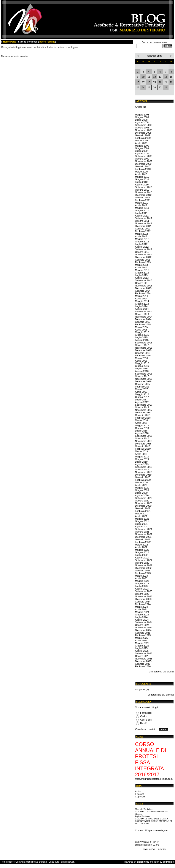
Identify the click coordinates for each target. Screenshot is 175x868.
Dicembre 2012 (143, 257)
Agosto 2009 (142, 153)
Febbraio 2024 (143, 604)
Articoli (139, 107)
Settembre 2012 (144, 249)
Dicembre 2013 (143, 288)
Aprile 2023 (141, 578)
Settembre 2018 (144, 436)
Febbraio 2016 (143, 356)
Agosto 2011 (142, 216)
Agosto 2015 (142, 340)
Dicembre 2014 (143, 319)
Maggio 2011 (142, 208)
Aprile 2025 (141, 640)
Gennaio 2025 (143, 633)
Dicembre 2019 (143, 475)
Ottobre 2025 (142, 656)
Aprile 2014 (141, 299)
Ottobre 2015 (142, 345)
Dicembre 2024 (143, 630)
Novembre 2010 (144, 192)
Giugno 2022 (142, 552)
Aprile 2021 (141, 516)
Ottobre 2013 (142, 283)
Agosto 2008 (142, 122)
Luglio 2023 (141, 586)
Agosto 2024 (142, 620)
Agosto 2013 (142, 278)
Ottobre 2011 (142, 221)
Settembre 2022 (144, 560)
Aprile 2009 (141, 143)
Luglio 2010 (141, 182)
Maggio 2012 (142, 239)
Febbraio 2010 (143, 169)
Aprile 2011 (141, 205)
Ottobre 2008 (142, 128)
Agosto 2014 (142, 309)
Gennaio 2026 (143, 664)
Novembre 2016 (144, 379)
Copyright (140, 797)
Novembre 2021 (144, 534)
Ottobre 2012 (142, 252)
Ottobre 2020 (142, 501)
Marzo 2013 (141, 265)
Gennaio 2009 (143, 135)
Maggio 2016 (142, 363)
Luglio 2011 (141, 213)
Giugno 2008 (142, 117)
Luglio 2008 (141, 120)
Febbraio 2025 (143, 635)
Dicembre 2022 (143, 568)
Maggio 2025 (142, 643)
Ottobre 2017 (142, 407)
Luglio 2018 (141, 431)
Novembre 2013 (144, 286)
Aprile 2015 (141, 330)
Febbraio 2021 (143, 511)
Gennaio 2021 (143, 508)
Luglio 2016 (141, 368)
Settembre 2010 (144, 187)
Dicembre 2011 (143, 226)
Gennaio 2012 (143, 229)
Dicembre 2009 (143, 164)
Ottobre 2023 (142, 594)
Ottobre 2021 (142, 532)
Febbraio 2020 (143, 480)
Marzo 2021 (141, 514)
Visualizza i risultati (145, 729)
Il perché (140, 794)
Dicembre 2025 (143, 661)
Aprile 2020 (141, 485)
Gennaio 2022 (143, 539)
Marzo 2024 (141, 607)
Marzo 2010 (141, 172)
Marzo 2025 (141, 638)
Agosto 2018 (142, 433)
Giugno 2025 (142, 646)
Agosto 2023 (142, 589)
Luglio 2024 (141, 617)
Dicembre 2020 (143, 506)
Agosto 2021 (142, 526)
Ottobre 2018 (142, 438)
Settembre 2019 (144, 467)
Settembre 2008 (144, 125)
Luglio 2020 (141, 493)
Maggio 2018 (142, 425)
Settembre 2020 (144, 498)
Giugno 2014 (142, 304)
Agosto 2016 (142, 371)
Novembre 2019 (144, 472)
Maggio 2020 (142, 488)
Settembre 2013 (144, 280)
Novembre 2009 (144, 161)
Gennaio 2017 (143, 384)
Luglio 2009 (141, 151)
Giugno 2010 (142, 179)
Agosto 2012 (142, 247)
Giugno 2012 (142, 242)
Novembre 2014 (144, 317)
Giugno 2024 (142, 615)
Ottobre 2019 (142, 470)
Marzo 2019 (141, 451)
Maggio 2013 (142, 270)
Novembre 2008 (144, 130)
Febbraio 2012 (143, 231)
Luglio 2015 (141, 337)
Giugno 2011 (142, 210)
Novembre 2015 (144, 348)
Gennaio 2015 (143, 322)
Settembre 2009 (144, 156)
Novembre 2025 (144, 659)
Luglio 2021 (141, 524)
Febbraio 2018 (143, 418)
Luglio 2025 (141, 648)
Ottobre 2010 (142, 190)
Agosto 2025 (142, 651)
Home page (7, 862)
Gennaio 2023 (143, 571)
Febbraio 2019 (143, 449)
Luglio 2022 (141, 555)
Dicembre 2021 (143, 537)
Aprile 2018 (141, 423)
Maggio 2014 (142, 301)
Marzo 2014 (141, 296)
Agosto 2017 (142, 402)
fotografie (140, 689)
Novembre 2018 (144, 441)
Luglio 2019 (141, 462)
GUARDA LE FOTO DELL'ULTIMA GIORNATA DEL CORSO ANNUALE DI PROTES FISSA (154, 821)
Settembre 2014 (144, 311)
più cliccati (168, 672)
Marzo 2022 (141, 545)
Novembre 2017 (144, 410)
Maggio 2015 (142, 332)
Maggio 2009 (142, 146)
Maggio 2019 (142, 457)
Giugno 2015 (142, 335)
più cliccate (168, 695)
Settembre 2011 (144, 218)
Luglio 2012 (141, 244)
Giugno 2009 (142, 148)
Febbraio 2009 (143, 138)
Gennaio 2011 (143, 198)
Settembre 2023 (144, 591)
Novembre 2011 (144, 223)
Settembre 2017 (144, 405)
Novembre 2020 (144, 503)
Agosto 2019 (142, 464)
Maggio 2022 (142, 550)
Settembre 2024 (144, 622)
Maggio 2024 (142, 612)
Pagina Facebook (142, 816)
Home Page (10, 42)
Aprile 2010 (141, 174)
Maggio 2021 (142, 519)
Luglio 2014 (141, 306)
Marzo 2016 (141, 358)
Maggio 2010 (142, 177)
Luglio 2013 (141, 275)
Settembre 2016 (144, 374)
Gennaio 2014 (143, 291)
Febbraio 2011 (143, 200)
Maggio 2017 (142, 394)
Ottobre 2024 (142, 625)
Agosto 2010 (142, 185)
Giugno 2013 (142, 273)
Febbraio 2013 (143, 262)
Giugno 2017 (142, 397)
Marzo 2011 (141, 203)
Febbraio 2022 (143, 542)
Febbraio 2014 (143, 293)
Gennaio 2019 (143, 446)
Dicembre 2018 (143, 444)
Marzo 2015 (141, 327)
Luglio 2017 (141, 400)
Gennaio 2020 (143, 477)
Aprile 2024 (141, 609)
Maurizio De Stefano (144, 809)
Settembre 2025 (144, 653)
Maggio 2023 (142, 581)
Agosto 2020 (142, 495)
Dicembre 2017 (143, 413)
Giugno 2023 (142, 583)
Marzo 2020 (141, 482)
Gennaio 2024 (143, 602)
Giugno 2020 (142, 490)
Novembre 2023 (144, 596)
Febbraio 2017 (143, 387)
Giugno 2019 (142, 459)
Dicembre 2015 (143, 350)
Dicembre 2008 (143, 133)
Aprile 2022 (141, 547)
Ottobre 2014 (142, 314)
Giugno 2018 (142, 428)
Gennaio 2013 (143, 260)
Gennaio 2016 (143, 353)
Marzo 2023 (141, 576)
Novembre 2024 (144, 628)
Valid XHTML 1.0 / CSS (154, 850)
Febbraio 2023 (143, 573)
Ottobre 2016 (142, 376)
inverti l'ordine (47, 42)
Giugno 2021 (142, 521)
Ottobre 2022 (142, 563)
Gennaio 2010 (143, 166)
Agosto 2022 (142, 558)
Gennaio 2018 (143, 415)
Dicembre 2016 (143, 381)
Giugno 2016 (142, 366)
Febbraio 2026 (143, 666)
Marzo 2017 (141, 389)
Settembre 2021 (144, 529)
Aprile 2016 (141, 361)
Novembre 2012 (144, 255)
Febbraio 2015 (143, 324)
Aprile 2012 (141, 236)
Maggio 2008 (142, 115)
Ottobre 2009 (142, 159)
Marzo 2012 (141, 234)
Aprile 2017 (141, 392)
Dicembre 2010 (143, 195)
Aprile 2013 (141, 267)
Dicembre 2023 (143, 599)
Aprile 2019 (141, 454)
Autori (138, 791)
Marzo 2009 (141, 141)
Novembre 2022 (144, 565)
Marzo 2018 (141, 420)
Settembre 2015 (144, 343)
